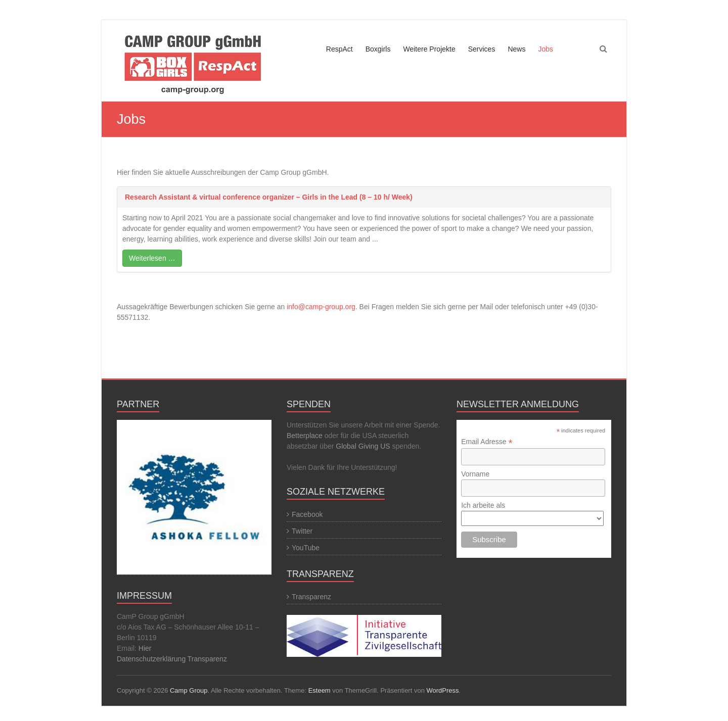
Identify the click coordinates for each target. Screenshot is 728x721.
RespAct (339, 49)
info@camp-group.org (321, 307)
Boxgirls (378, 49)
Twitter (302, 531)
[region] (194, 498)
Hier (145, 648)
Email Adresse (487, 442)
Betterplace (305, 436)
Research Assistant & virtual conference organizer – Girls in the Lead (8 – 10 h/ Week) (269, 197)
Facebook (307, 514)
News (516, 49)
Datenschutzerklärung (152, 659)
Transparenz (207, 659)
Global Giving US (363, 446)
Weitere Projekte (429, 49)
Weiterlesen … (152, 258)
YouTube (306, 548)
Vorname (475, 474)
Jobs (545, 49)
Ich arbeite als (483, 505)
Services (482, 49)
